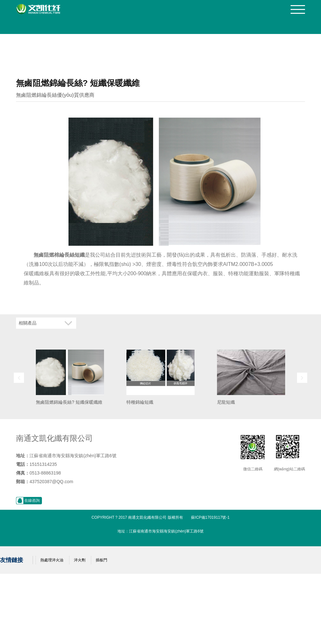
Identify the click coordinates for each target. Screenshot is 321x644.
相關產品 (28, 323)
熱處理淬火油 (52, 560)
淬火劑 (80, 560)
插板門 (101, 560)
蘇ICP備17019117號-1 (210, 517)
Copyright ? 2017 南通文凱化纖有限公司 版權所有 (137, 517)
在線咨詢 (32, 500)
